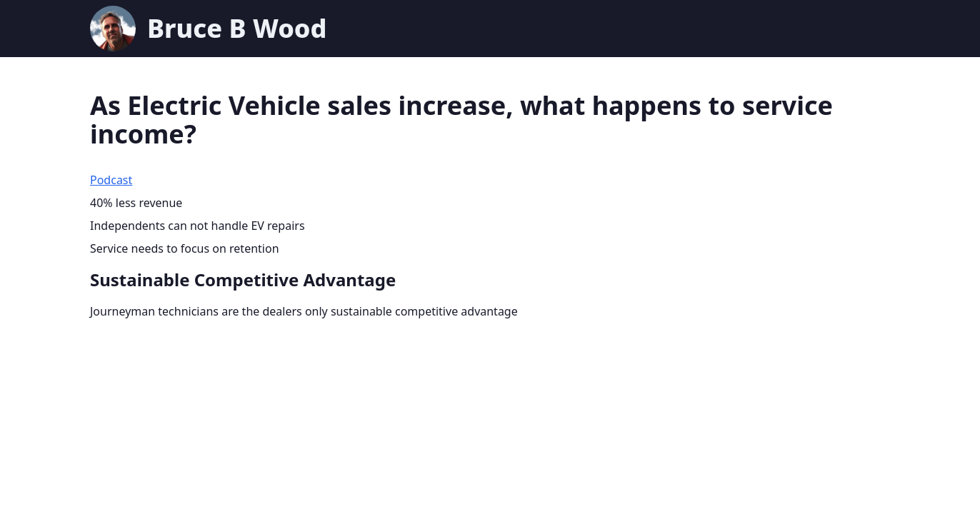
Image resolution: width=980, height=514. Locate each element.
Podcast (111, 180)
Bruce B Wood (237, 29)
